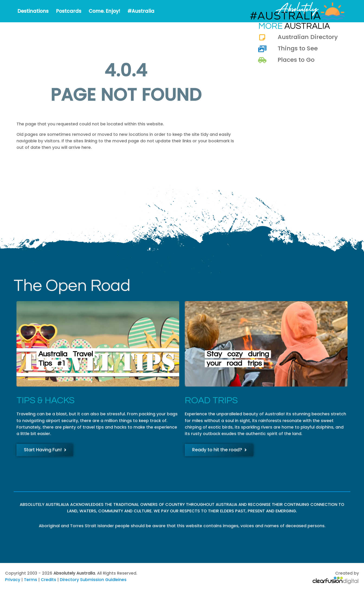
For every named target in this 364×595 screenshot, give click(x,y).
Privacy (13, 580)
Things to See (298, 48)
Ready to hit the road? (219, 450)
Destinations (33, 11)
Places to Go (296, 60)
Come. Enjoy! (104, 11)
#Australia (141, 11)
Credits (49, 580)
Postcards (69, 11)
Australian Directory (308, 37)
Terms (31, 580)
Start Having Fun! (45, 450)
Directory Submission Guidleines (93, 580)
